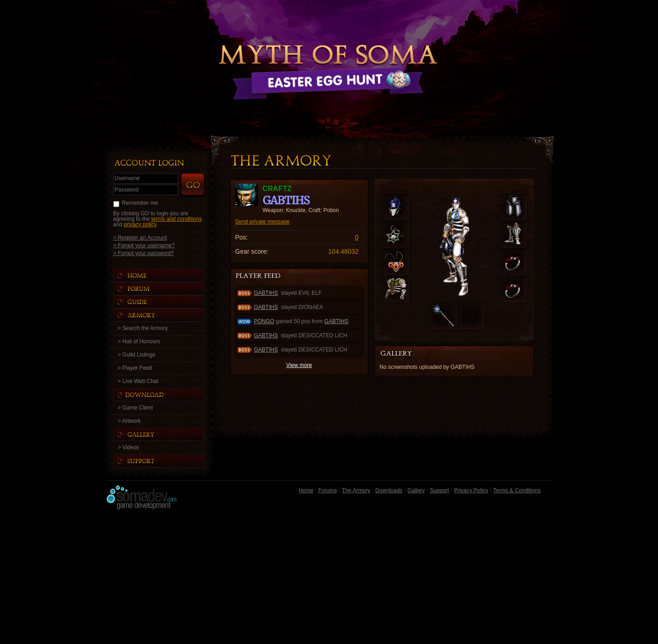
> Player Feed (135, 368)
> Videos (129, 447)
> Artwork (129, 421)
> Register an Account (140, 237)
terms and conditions (177, 219)
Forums (328, 490)
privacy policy (140, 224)
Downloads (389, 490)
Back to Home (329, 57)
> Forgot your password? (144, 253)
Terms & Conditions (517, 490)
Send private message (263, 222)
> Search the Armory (143, 328)
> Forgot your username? (144, 245)
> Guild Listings (137, 355)
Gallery (416, 490)
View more (299, 365)
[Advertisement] (329, 579)
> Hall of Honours (139, 341)
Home (306, 490)
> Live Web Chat (138, 381)
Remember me (140, 203)
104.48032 (343, 251)
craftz (277, 189)
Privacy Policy (471, 490)
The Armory (356, 490)
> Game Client (135, 408)
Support (440, 490)
